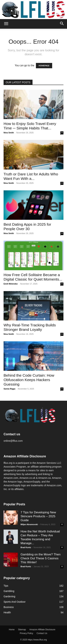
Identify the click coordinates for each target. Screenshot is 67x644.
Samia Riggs (9, 389)
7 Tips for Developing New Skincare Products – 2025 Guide (38, 516)
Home (12, 630)
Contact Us (42, 633)
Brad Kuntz (26, 547)
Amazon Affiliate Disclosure (42, 630)
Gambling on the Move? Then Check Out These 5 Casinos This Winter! (41, 558)
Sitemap (22, 630)
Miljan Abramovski (29, 524)
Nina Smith (9, 133)
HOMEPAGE (44, 66)
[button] (6, 24)
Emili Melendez (11, 284)
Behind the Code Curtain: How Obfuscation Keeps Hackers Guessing (29, 380)
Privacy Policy (27, 633)
